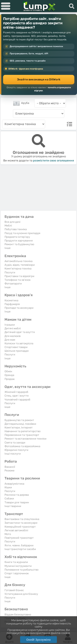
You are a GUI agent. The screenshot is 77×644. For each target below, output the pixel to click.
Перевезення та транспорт (22, 435)
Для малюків (13, 336)
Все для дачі (12, 222)
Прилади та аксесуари (19, 308)
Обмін (8, 371)
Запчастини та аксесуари (21, 523)
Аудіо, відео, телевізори (20, 265)
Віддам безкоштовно (18, 614)
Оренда (9, 375)
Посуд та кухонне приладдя (22, 233)
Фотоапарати (13, 284)
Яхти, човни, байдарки (19, 545)
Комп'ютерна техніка (18, 269)
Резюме (9, 471)
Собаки (9, 498)
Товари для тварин (17, 502)
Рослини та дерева (17, 495)
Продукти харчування (19, 241)
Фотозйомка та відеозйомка (22, 446)
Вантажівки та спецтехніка (22, 519)
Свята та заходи (15, 443)
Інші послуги (13, 454)
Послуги (10, 272)
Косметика (11, 300)
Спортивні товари (16, 347)
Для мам (10, 340)
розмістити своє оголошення (53, 161)
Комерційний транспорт (20, 527)
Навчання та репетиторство (22, 431)
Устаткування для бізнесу (21, 594)
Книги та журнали (16, 562)
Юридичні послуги (16, 450)
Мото (8, 534)
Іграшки (10, 325)
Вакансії (10, 467)
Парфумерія (12, 304)
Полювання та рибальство (21, 570)
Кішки (8, 487)
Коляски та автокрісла (19, 343)
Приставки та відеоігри (19, 276)
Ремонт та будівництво (19, 244)
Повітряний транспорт (19, 538)
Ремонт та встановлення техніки (25, 439)
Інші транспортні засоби (20, 549)
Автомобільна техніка (18, 261)
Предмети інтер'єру (17, 237)
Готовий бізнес (14, 590)
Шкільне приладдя (17, 351)
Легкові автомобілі (16, 530)
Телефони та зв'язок (18, 280)
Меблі (8, 226)
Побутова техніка (16, 229)
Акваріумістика (14, 484)
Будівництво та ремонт (19, 420)
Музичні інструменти (18, 566)
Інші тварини (13, 506)
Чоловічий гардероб (17, 400)
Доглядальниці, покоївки (20, 424)
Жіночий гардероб (16, 392)
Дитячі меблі (13, 328)
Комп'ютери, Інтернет (19, 428)
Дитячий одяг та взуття (20, 332)
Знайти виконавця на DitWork (39, 79)
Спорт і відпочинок (17, 573)
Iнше (7, 248)
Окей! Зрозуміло (38, 640)
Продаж (10, 379)
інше (7, 407)
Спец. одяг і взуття (17, 396)
